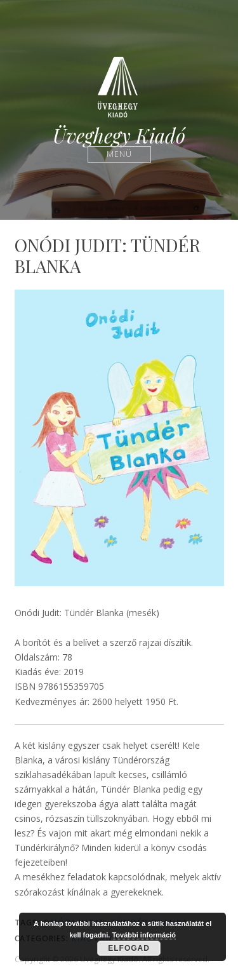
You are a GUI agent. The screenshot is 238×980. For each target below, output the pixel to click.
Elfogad (129, 948)
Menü (119, 154)
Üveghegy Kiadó (119, 136)
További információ (144, 935)
